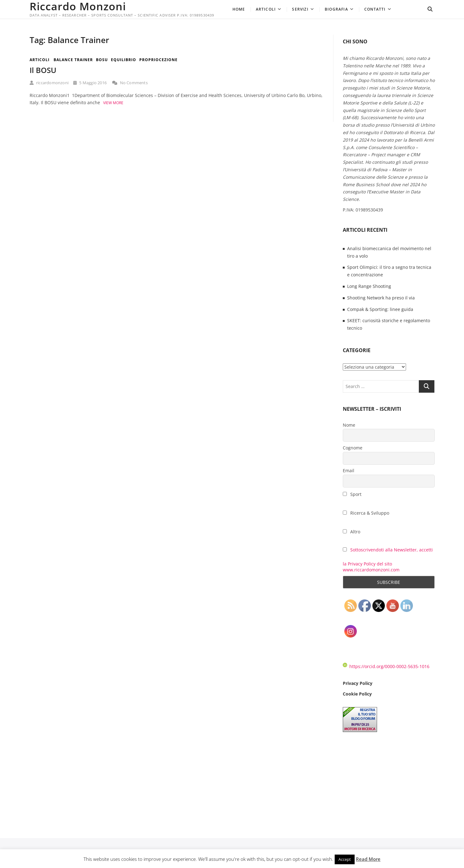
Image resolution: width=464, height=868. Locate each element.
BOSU (102, 60)
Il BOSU (43, 70)
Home (239, 9)
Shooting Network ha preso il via (381, 298)
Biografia (336, 9)
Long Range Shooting (369, 286)
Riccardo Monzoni (78, 6)
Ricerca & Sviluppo (366, 513)
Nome (349, 425)
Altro (352, 532)
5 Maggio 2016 (90, 83)
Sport (352, 494)
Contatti (375, 9)
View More (113, 103)
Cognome (353, 448)
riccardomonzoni (49, 83)
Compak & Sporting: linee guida (380, 309)
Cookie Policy (357, 694)
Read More (368, 859)
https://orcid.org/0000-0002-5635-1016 (386, 666)
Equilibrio (124, 60)
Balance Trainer (73, 60)
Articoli (266, 9)
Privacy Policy (358, 683)
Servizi (300, 9)
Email (349, 470)
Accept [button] (345, 859)
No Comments (130, 83)
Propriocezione (158, 60)
